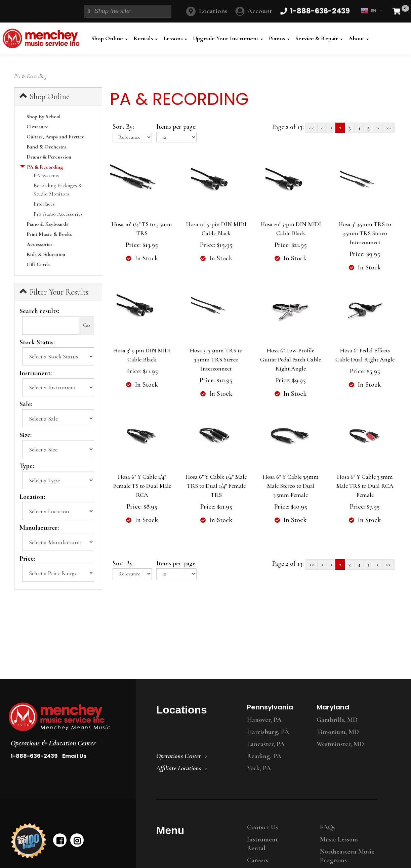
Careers (258, 860)
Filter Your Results (54, 292)
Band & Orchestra (47, 147)
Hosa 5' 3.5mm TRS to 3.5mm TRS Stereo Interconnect (216, 359)
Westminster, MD (340, 744)
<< (312, 128)
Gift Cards (38, 264)
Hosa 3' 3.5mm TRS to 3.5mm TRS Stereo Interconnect (365, 233)
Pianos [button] (279, 38)
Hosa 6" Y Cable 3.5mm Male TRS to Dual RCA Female (365, 486)
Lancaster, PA (266, 744)
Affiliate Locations (179, 768)
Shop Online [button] (110, 38)
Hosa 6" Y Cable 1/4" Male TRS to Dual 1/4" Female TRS (216, 486)
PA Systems (46, 175)
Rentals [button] (146, 38)
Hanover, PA (264, 720)
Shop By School (44, 117)
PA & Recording (45, 167)
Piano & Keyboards (47, 224)
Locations (213, 11)
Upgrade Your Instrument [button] (228, 38)
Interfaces (44, 204)
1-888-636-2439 (34, 756)
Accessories (39, 244)
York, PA (259, 768)
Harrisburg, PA (268, 732)
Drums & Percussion (49, 157)
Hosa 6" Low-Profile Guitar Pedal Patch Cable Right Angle (291, 359)
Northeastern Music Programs (347, 856)
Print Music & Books (49, 234)
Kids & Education (46, 254)
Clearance (37, 127)
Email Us (74, 756)
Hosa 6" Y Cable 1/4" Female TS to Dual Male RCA (142, 486)
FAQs (328, 827)
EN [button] (371, 11)
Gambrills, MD (337, 720)
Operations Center (179, 756)
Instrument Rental (262, 844)
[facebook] (60, 840)
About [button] (359, 38)
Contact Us (262, 827)
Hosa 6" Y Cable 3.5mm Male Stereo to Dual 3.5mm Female (291, 486)
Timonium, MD (338, 732)
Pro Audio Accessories (58, 214)
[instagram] (77, 840)
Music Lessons (339, 839)
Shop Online (45, 96)
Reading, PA (264, 756)
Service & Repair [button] (319, 38)
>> (388, 128)
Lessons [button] (175, 38)
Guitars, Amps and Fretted (56, 137)
